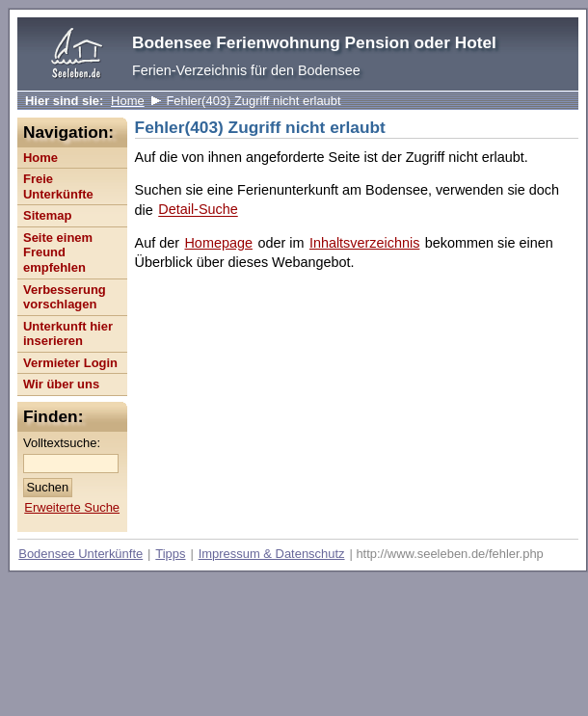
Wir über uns (61, 384)
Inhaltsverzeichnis (365, 243)
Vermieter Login (70, 363)
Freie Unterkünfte (58, 186)
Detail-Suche (198, 210)
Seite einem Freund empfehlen (58, 252)
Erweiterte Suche (72, 507)
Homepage (218, 243)
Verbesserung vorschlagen (65, 297)
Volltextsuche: (62, 443)
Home (128, 101)
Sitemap (47, 215)
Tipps (170, 554)
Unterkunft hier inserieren (68, 334)
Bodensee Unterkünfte (80, 554)
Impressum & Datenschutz (272, 554)
